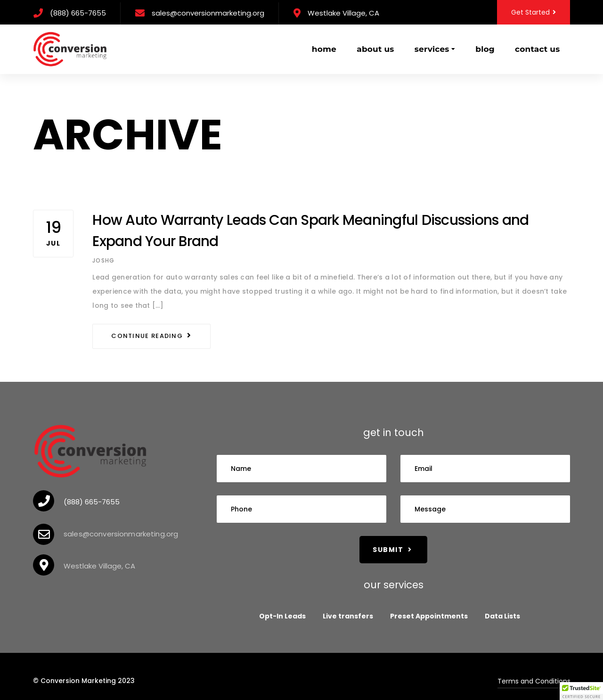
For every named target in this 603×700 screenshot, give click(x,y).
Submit (392, 550)
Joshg (103, 260)
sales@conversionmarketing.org (208, 13)
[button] (581, 691)
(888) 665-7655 (78, 13)
